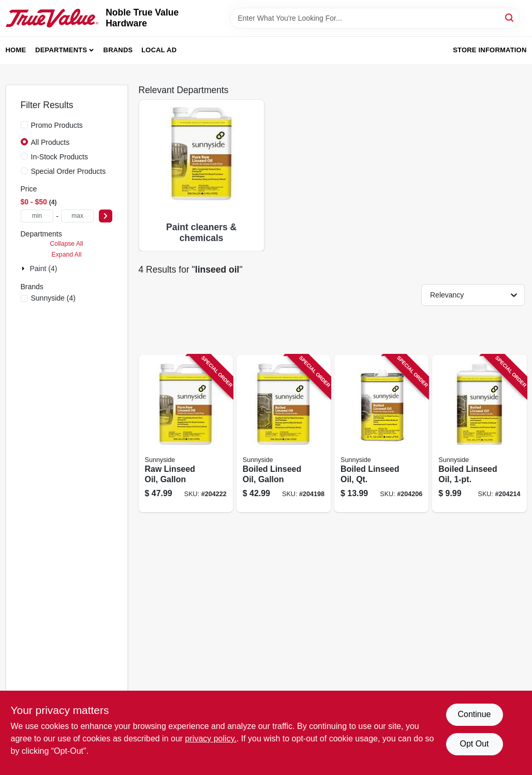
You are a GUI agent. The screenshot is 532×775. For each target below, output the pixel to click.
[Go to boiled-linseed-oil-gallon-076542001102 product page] (284, 434)
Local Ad (159, 50)
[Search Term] (375, 18)
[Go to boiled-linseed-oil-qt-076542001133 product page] (381, 434)
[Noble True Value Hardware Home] (52, 18)
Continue (474, 714)
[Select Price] (106, 216)
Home (16, 50)
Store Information (490, 50)
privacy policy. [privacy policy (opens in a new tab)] (211, 739)
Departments (61, 50)
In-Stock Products (60, 157)
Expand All (67, 255)
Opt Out (474, 744)
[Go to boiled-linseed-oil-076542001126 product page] (479, 434)
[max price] (78, 216)
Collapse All (66, 244)
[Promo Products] (24, 125)
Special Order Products (69, 171)
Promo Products (57, 125)
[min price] (37, 216)
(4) (53, 298)
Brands (118, 50)
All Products (50, 142)
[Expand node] (24, 269)
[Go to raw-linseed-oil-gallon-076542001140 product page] (186, 434)
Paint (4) (44, 269)
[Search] (510, 17)
